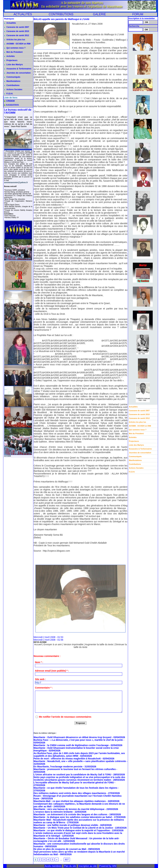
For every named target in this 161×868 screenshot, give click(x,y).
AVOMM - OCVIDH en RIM (17, 44)
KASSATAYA (13, 105)
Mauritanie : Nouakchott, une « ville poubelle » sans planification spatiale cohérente (80, 761)
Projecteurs (11, 60)
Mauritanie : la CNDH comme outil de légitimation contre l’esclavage (71, 745)
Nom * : (39, 662)
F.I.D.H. (9, 94)
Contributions (12, 85)
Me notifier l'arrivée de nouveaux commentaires (65, 717)
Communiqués (12, 77)
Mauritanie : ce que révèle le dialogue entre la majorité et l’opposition (72, 830)
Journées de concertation (17, 73)
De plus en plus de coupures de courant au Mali (60, 849)
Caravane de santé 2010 (17, 31)
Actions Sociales (13, 89)
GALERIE (99, 14)
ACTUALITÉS (23, 14)
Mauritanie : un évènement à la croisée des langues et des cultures (70, 814)
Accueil (38, 644)
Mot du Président (14, 52)
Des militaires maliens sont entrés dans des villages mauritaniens (70, 793)
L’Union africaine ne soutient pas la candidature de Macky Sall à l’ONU (72, 775)
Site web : (40, 679)
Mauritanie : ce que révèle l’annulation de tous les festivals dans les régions (76, 788)
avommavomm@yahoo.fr (16, 182)
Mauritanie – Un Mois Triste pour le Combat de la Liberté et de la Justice (73, 828)
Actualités (10, 23)
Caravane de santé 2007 (17, 27)
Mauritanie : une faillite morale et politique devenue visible (66, 825)
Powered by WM (108, 866)
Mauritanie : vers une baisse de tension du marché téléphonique (69, 809)
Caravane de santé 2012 (17, 35)
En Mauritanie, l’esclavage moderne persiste (58, 767)
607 (67, 860)
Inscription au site (88, 866)
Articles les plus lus (15, 40)
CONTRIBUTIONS (61, 14)
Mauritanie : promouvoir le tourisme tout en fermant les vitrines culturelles (75, 769)
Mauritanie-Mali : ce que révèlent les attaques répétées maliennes (70, 801)
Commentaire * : (44, 688)
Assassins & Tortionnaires (18, 69)
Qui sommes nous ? (15, 48)
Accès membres (53, 866)
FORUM (138, 14)
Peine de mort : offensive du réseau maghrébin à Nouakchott (67, 759)
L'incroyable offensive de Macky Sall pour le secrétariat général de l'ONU (74, 782)
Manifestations (12, 81)
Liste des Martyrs (14, 65)
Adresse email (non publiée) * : (52, 671)
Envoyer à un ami (53, 644)
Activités (10, 56)
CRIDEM (10, 101)
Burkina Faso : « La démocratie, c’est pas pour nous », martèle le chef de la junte (78, 740)
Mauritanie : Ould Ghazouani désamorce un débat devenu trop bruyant (73, 737)
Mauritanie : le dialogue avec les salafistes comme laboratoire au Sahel (73, 817)
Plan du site (70, 866)
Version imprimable (73, 644)
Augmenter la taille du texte (99, 644)
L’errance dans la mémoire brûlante (53, 812)
